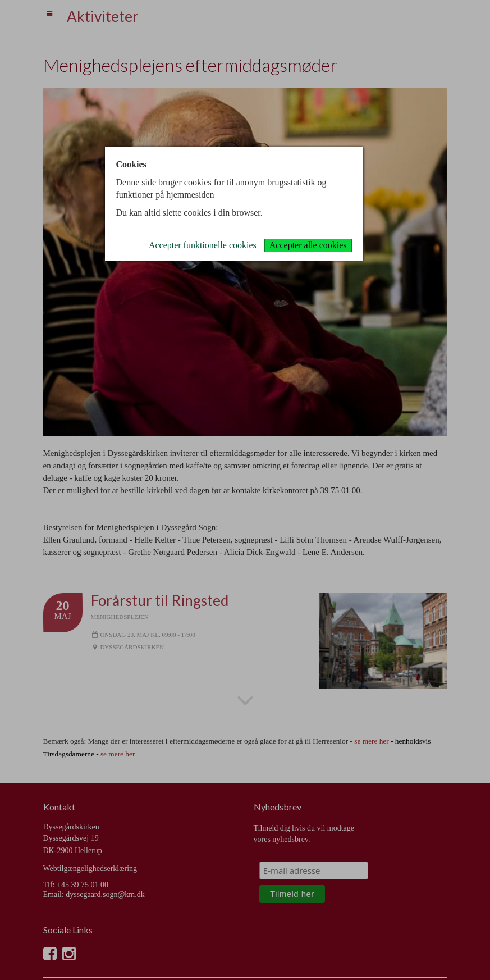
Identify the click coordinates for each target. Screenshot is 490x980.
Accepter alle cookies (308, 245)
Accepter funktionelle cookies (203, 245)
